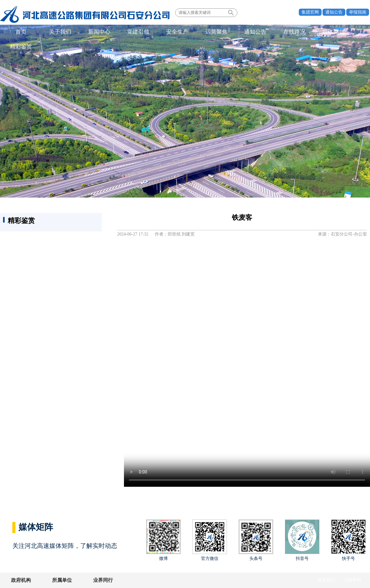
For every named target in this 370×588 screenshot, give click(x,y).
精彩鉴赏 (350, 32)
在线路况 (277, 32)
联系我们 (326, 580)
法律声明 (352, 580)
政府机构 (21, 580)
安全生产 (167, 32)
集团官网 (310, 12)
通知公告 (334, 12)
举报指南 (358, 12)
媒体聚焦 (314, 32)
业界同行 (98, 580)
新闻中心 (93, 32)
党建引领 (130, 32)
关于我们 (57, 32)
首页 (20, 32)
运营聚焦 (203, 32)
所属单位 (60, 580)
